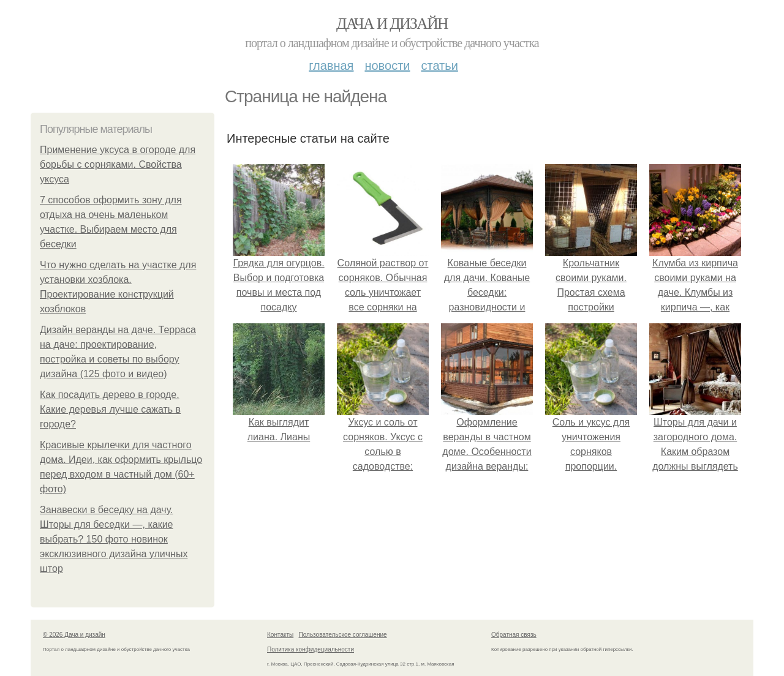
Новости (387, 66)
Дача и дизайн (392, 24)
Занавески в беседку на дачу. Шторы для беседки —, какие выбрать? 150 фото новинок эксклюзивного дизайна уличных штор (114, 539)
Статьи (439, 66)
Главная (331, 66)
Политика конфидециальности (311, 649)
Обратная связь (514, 635)
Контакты (280, 635)
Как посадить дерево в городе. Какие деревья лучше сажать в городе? (110, 409)
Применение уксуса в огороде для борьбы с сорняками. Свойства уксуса (118, 164)
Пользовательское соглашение (343, 635)
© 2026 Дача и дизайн (74, 635)
